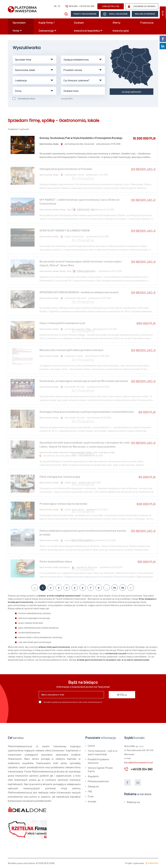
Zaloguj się (93, 786)
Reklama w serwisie (145, 14)
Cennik (91, 746)
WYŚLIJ (122, 695)
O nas (91, 796)
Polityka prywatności (99, 781)
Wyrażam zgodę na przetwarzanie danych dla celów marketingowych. (71, 702)
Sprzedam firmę (19, 26)
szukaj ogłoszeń (131, 92)
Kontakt (92, 801)
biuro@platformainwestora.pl (139, 762)
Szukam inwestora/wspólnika (88, 26)
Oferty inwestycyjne (121, 26)
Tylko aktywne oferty (24, 98)
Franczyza (147, 22)
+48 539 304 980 (87, 6)
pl (59, 6)
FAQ (90, 791)
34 (115, 588)
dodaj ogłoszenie (115, 14)
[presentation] (63, 712)
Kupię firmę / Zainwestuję (47, 26)
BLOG (163, 13)
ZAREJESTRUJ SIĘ (111, 6)
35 (123, 588)
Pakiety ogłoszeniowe (85, 14)
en (55, 6)
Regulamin (93, 776)
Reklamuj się (133, 802)
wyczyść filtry (67, 98)
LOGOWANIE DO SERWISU (142, 6)
